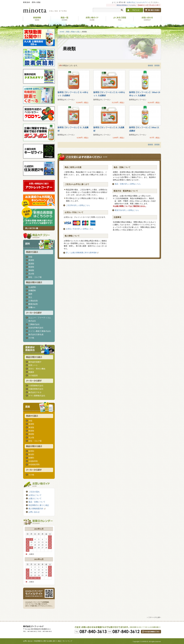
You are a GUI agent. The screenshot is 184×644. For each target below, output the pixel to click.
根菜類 (31, 267)
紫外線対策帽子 (35, 362)
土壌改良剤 (33, 301)
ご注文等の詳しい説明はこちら (78, 205)
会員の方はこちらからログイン (138, 2)
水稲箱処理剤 (34, 464)
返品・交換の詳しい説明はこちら (128, 184)
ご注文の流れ (34, 492)
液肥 (30, 294)
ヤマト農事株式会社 (37, 396)
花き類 (31, 274)
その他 (31, 338)
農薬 (68, 32)
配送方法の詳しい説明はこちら (127, 210)
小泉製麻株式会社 (36, 386)
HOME (62, 32)
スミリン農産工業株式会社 (40, 331)
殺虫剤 (31, 454)
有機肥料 (32, 291)
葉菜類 (31, 264)
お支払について (35, 495)
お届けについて (35, 498)
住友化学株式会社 (36, 328)
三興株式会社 (34, 324)
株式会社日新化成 (36, 334)
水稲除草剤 (33, 461)
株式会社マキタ (35, 392)
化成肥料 (32, 287)
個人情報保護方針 (37, 509)
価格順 (150, 66)
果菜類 (31, 260)
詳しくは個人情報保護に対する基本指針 (81, 253)
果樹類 (31, 270)
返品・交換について (37, 502)
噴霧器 (31, 372)
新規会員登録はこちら (125, 5)
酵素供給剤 (33, 304)
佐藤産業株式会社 (36, 389)
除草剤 (31, 451)
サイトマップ (67, 641)
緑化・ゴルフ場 (35, 277)
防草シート (33, 365)
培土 (30, 297)
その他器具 (33, 375)
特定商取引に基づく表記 (39, 505)
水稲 (30, 257)
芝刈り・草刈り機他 (37, 369)
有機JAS (32, 307)
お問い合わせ (34, 512)
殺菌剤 (31, 458)
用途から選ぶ (76, 32)
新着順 (157, 66)
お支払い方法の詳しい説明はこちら (80, 229)
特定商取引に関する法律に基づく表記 (48, 641)
